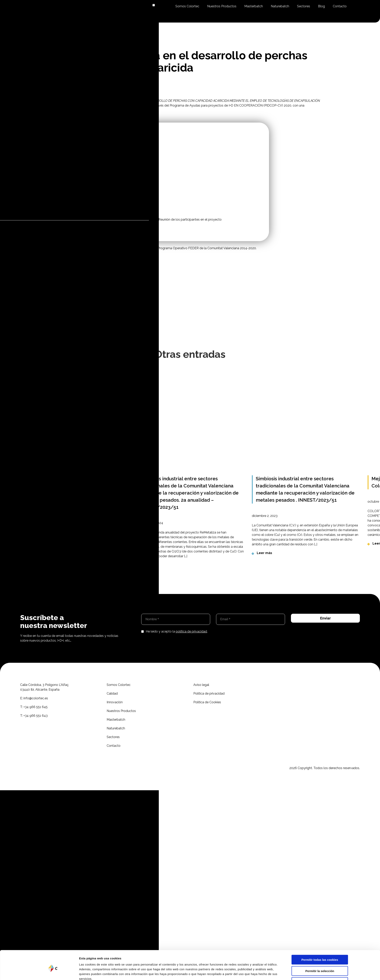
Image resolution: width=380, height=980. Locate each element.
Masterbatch (254, 6)
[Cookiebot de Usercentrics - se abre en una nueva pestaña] (53, 824)
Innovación (115, 702)
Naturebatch (280, 6)
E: (34, 698)
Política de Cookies (207, 702)
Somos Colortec (187, 6)
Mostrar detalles (239, 824)
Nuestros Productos (222, 6)
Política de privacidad (209, 693)
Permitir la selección (320, 804)
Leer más (264, 553)
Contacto (340, 6)
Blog (321, 6)
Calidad (112, 693)
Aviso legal (201, 685)
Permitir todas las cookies (320, 793)
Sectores (304, 6)
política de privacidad (191, 631)
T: (34, 707)
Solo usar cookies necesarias (320, 815)
